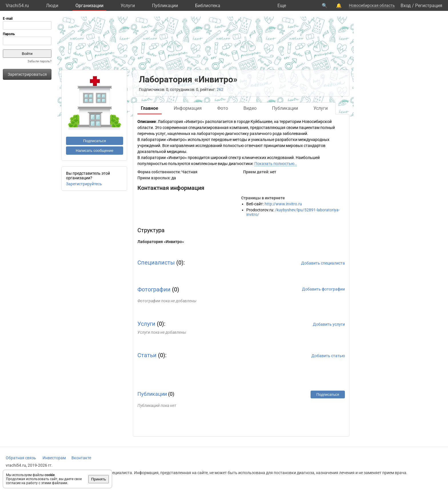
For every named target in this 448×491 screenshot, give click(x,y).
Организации (89, 6)
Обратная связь (21, 458)
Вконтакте (81, 458)
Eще (282, 6)
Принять (99, 479)
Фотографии (154, 289)
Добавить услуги (329, 324)
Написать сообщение (95, 151)
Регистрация (429, 6)
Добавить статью (328, 356)
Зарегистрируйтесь (84, 184)
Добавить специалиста (323, 263)
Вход (406, 6)
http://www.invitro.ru (283, 204)
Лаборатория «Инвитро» (161, 242)
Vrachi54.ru (17, 6)
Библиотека (208, 6)
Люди (52, 6)
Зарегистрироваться (27, 74)
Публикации (165, 6)
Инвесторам (54, 458)
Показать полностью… (276, 164)
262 (220, 90)
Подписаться (95, 141)
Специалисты (156, 263)
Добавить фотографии (323, 289)
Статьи (147, 355)
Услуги (128, 6)
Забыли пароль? (39, 61)
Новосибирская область (372, 5)
